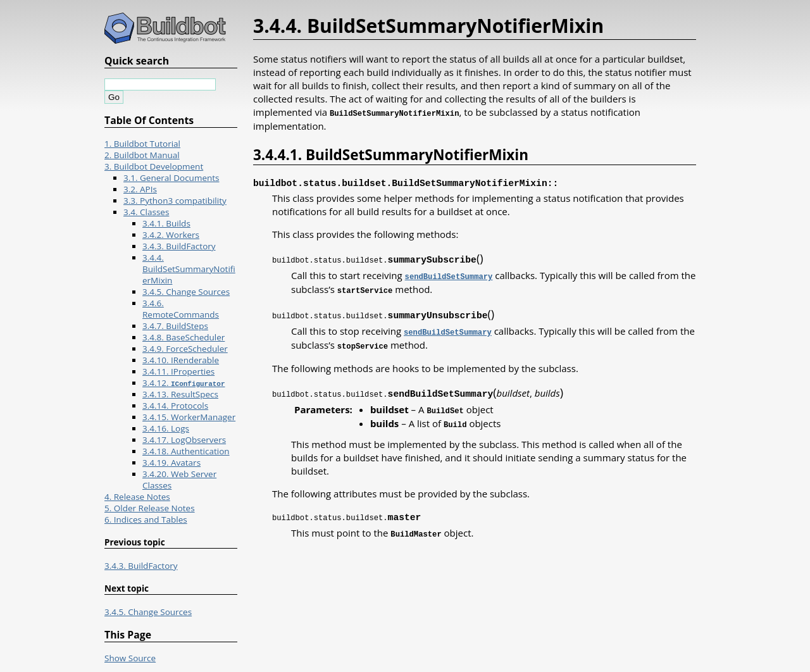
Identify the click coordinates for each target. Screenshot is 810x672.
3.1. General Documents (171, 178)
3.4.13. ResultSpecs (180, 394)
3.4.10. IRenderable (181, 360)
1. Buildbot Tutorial (142, 144)
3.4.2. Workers (171, 235)
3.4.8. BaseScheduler (184, 337)
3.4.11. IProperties (178, 371)
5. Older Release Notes (150, 508)
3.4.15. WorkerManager (189, 417)
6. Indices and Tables (146, 520)
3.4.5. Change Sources (186, 292)
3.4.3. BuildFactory (179, 246)
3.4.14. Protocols (175, 406)
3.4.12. (184, 383)
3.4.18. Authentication (186, 451)
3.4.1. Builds (166, 223)
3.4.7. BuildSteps (175, 326)
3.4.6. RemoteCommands (181, 309)
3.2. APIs (140, 189)
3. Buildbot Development (154, 166)
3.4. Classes (146, 212)
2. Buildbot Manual (142, 155)
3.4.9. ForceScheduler (185, 349)
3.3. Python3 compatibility (175, 201)
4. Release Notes (137, 497)
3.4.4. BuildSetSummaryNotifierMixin (189, 269)
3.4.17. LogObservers (184, 440)
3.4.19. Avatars (171, 463)
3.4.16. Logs (166, 428)
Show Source (130, 658)
